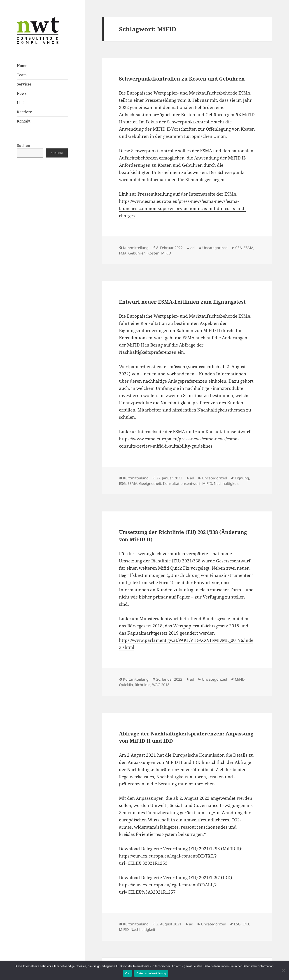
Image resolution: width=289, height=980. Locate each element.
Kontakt (24, 121)
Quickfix (126, 685)
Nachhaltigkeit (226, 483)
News (22, 93)
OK (127, 973)
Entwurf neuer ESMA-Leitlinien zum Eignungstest (182, 302)
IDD (246, 924)
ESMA (248, 248)
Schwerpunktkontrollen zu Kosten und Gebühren (182, 79)
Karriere (24, 112)
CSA (239, 248)
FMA (123, 253)
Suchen (24, 146)
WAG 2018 (161, 685)
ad (192, 248)
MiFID (166, 253)
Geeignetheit (150, 483)
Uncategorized (215, 248)
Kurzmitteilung (136, 248)
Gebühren (137, 253)
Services (24, 84)
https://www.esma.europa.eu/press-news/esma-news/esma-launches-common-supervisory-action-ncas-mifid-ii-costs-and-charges (182, 208)
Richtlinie (143, 685)
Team (22, 75)
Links (22, 103)
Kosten (153, 253)
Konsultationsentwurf (182, 483)
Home (22, 66)
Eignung (242, 478)
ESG (122, 483)
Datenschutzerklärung (151, 973)
